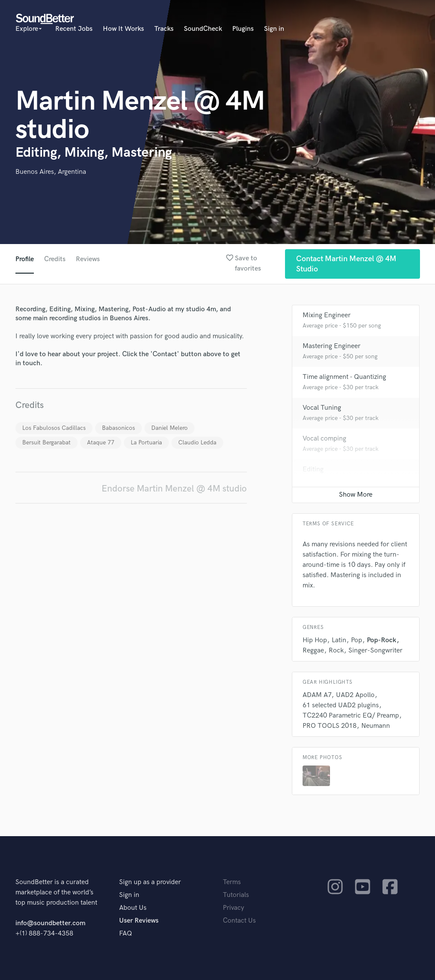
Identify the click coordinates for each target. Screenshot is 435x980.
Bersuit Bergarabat (46, 442)
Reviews (88, 259)
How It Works (123, 29)
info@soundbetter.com (50, 923)
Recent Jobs (74, 29)
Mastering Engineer (331, 346)
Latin (339, 640)
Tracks (164, 29)
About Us (133, 908)
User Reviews (139, 921)
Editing (313, 469)
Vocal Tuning (322, 408)
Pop (357, 640)
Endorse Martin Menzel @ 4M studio (174, 489)
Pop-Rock (382, 640)
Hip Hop (315, 640)
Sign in (274, 29)
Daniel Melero (169, 428)
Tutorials (236, 895)
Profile (25, 259)
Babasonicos (118, 428)
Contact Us (239, 921)
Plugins (243, 29)
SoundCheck (203, 29)
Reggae (313, 651)
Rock (336, 651)
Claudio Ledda (197, 442)
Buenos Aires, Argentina (51, 172)
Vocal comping (324, 439)
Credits (55, 259)
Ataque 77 (101, 442)
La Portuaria (146, 442)
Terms (232, 882)
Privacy (234, 908)
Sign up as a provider (150, 882)
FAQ (126, 934)
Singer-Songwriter (375, 651)
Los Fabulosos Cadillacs (54, 428)
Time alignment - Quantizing (344, 377)
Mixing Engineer (327, 315)
